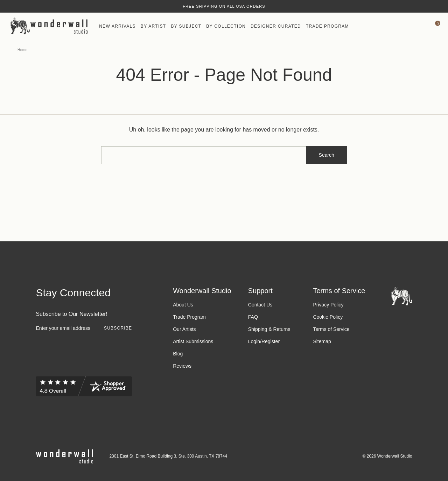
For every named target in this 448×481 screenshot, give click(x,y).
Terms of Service (331, 329)
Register (271, 341)
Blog (178, 354)
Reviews (182, 366)
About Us (183, 305)
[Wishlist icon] (400, 26)
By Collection (226, 26)
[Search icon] (383, 26)
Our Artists (184, 329)
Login (254, 341)
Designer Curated (276, 26)
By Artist (153, 26)
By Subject (186, 26)
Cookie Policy (328, 317)
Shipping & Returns (269, 329)
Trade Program (327, 26)
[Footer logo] (402, 296)
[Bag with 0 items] (434, 26)
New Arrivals (117, 26)
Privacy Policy (328, 305)
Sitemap (322, 341)
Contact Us (260, 305)
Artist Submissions (193, 341)
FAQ (253, 317)
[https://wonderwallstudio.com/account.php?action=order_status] (417, 26)
